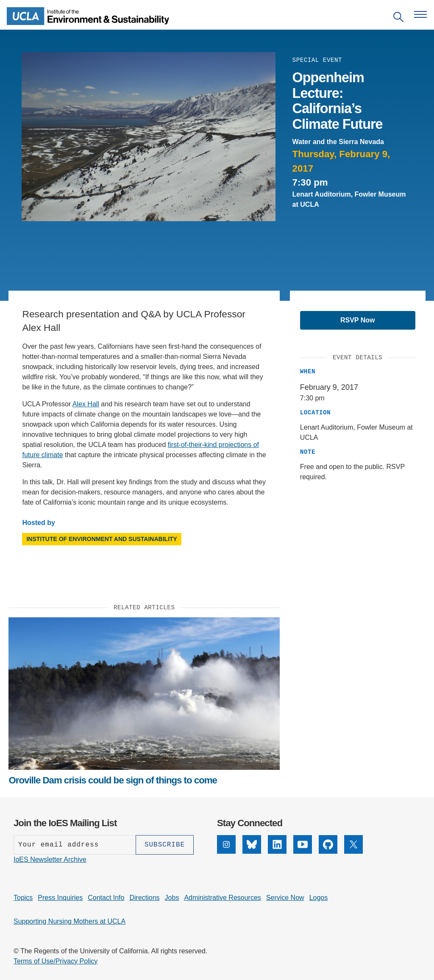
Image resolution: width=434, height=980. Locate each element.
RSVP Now (358, 320)
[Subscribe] (165, 845)
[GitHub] (328, 844)
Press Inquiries (60, 898)
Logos (319, 898)
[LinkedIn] (277, 844)
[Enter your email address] (75, 845)
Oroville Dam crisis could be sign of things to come (113, 780)
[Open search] (398, 18)
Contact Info (106, 898)
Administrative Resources (222, 898)
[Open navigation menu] (420, 14)
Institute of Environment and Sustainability (102, 539)
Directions (144, 898)
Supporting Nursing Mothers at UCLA (70, 921)
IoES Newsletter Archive (50, 859)
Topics (23, 898)
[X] (353, 844)
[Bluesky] (252, 844)
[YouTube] (303, 844)
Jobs (172, 898)
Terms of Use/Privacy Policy (56, 961)
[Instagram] (226, 844)
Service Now (285, 898)
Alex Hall (86, 404)
